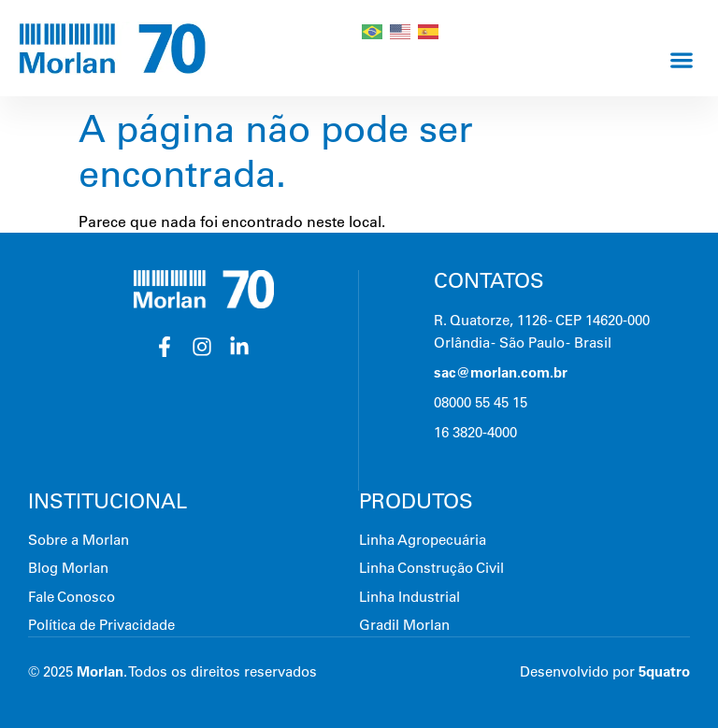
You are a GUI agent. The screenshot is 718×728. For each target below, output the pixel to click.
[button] (681, 59)
